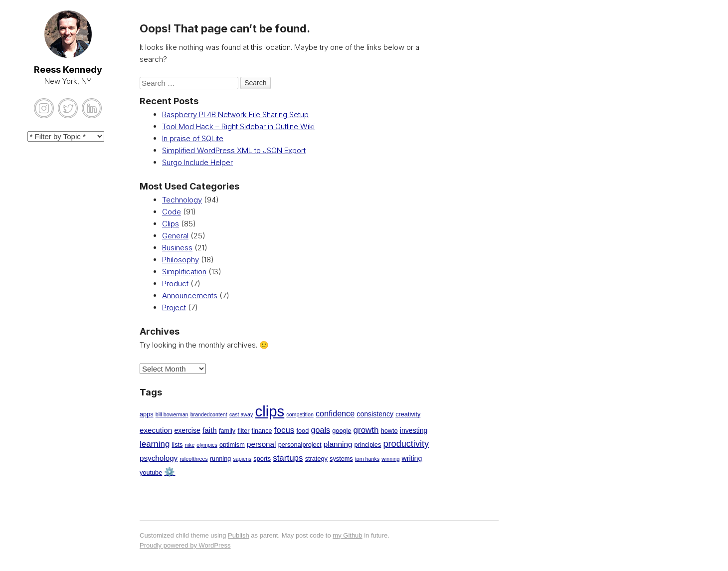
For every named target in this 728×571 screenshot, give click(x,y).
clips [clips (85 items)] (270, 411)
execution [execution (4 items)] (156, 430)
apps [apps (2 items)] (147, 414)
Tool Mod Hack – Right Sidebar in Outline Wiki (238, 126)
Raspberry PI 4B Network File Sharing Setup (235, 114)
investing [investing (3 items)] (414, 430)
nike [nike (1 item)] (190, 445)
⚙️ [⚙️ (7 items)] (170, 472)
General (175, 236)
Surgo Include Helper (197, 162)
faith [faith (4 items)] (210, 430)
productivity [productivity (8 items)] (406, 444)
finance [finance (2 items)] (262, 431)
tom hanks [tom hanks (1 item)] (367, 459)
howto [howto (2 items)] (389, 431)
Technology (182, 200)
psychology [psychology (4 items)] (159, 458)
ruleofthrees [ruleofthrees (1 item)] (193, 459)
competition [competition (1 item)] (300, 414)
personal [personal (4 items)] (261, 444)
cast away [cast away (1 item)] (241, 414)
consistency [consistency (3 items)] (375, 414)
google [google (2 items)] (342, 431)
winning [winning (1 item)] (390, 459)
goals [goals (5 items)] (320, 430)
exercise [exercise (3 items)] (187, 430)
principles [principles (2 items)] (368, 445)
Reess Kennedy (68, 70)
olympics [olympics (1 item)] (207, 445)
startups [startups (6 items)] (288, 458)
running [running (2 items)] (220, 459)
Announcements (190, 295)
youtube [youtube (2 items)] (151, 473)
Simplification (184, 272)
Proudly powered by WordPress (185, 545)
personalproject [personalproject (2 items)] (300, 445)
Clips (171, 224)
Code (172, 212)
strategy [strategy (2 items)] (316, 459)
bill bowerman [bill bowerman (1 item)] (172, 414)
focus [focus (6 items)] (284, 430)
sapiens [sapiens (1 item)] (242, 459)
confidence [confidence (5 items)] (335, 413)
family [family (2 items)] (227, 431)
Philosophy (181, 260)
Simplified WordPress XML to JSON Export (234, 150)
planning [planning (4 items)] (338, 444)
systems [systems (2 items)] (341, 459)
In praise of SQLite (193, 138)
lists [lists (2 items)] (178, 445)
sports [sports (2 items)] (262, 459)
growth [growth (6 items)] (366, 430)
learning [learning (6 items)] (155, 444)
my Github (347, 535)
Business (177, 248)
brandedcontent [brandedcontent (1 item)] (209, 414)
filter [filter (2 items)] (243, 431)
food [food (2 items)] (303, 431)
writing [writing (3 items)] (412, 458)
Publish (239, 535)
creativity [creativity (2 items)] (408, 414)
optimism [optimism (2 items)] (232, 445)
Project (174, 307)
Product (175, 284)
